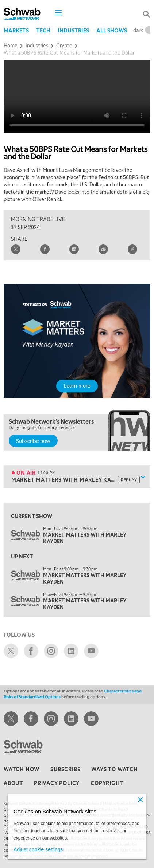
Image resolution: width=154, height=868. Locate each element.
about (13, 783)
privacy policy (57, 783)
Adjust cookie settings (38, 849)
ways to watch (114, 769)
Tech (43, 30)
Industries (73, 30)
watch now (22, 769)
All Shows (112, 30)
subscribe (65, 769)
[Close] (140, 800)
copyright (107, 783)
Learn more (77, 386)
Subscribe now (33, 441)
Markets (16, 30)
